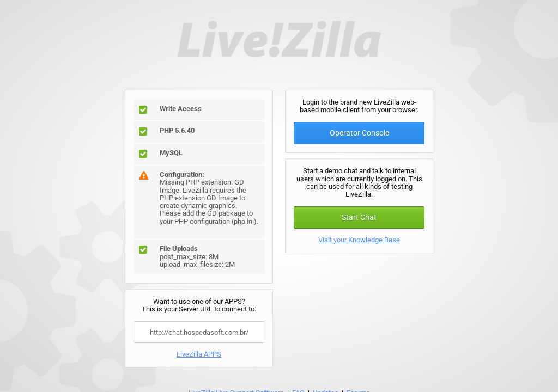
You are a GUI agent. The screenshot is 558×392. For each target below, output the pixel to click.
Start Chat (359, 217)
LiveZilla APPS (199, 354)
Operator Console (359, 133)
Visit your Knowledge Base (359, 240)
